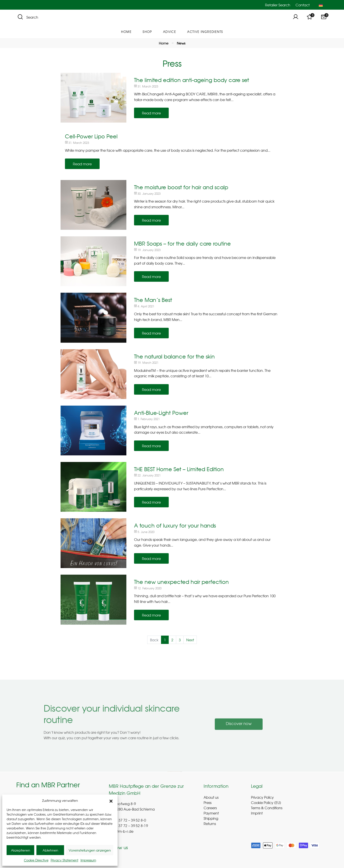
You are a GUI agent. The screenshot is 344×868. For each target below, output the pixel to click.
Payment (211, 813)
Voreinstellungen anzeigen (90, 850)
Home (164, 43)
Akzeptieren (21, 850)
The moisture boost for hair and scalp (181, 187)
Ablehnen (50, 850)
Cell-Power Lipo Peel (91, 136)
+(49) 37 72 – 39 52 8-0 (127, 821)
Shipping (211, 818)
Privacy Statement (64, 860)
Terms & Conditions (267, 808)
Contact (303, 5)
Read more (151, 113)
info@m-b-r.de (121, 832)
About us (211, 797)
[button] (111, 800)
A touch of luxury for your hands (175, 525)
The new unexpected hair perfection (181, 582)
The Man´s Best (153, 300)
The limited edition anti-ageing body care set (192, 80)
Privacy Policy (262, 797)
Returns (210, 823)
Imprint (257, 813)
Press (208, 802)
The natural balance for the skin (174, 356)
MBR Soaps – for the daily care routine (182, 243)
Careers (210, 808)
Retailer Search (278, 5)
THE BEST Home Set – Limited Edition (179, 469)
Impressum (88, 860)
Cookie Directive (36, 860)
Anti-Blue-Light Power (161, 413)
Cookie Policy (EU (265, 802)
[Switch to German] (321, 5)
